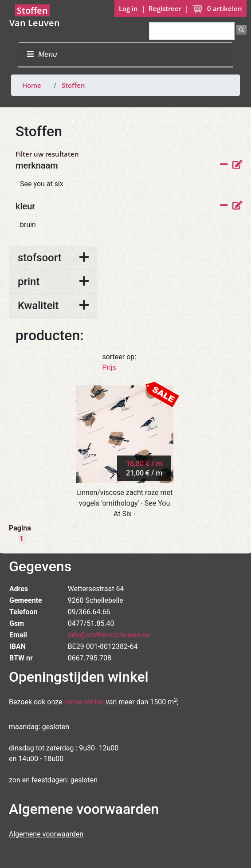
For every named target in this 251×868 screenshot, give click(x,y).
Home (32, 85)
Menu (42, 54)
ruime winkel (84, 702)
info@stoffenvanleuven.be (109, 635)
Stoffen (73, 85)
